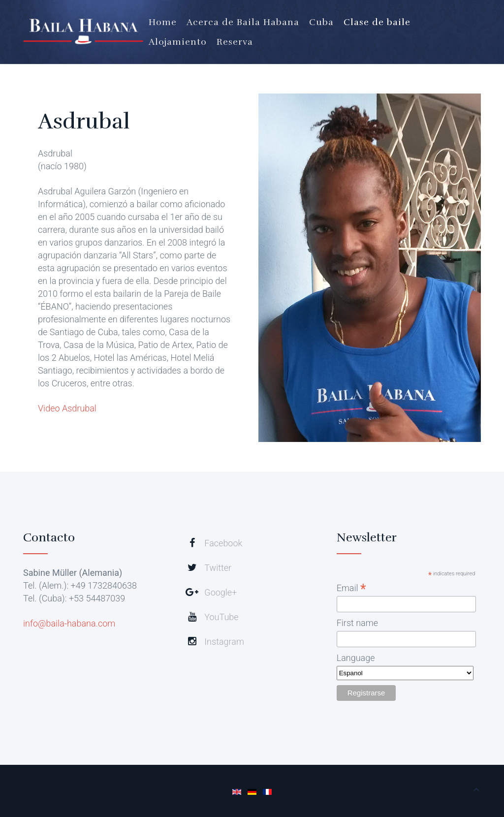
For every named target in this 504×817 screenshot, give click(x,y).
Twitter (218, 568)
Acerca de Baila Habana (243, 22)
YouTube (221, 617)
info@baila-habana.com (69, 623)
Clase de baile (377, 22)
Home (163, 22)
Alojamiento (178, 42)
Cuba (321, 22)
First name (357, 623)
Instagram (224, 642)
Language (356, 658)
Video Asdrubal (67, 408)
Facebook (223, 543)
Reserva (235, 42)
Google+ (220, 592)
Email (351, 588)
